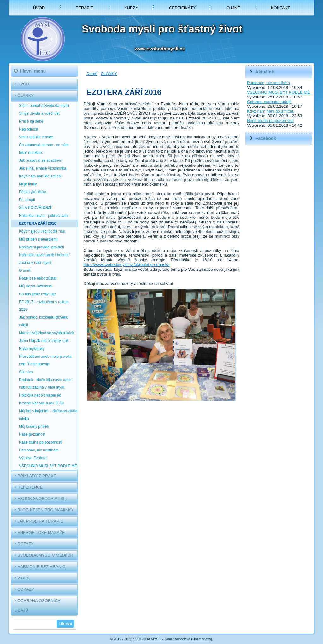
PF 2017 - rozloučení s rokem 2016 (44, 306)
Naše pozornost (32, 434)
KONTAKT (280, 8)
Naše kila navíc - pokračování (44, 216)
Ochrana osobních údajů (269, 102)
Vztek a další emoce (36, 137)
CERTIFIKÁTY (182, 8)
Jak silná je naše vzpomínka (43, 168)
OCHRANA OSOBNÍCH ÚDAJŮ (38, 605)
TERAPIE (85, 8)
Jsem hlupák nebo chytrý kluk (44, 341)
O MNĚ (233, 8)
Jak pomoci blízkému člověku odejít (44, 321)
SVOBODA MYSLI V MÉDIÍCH (45, 555)
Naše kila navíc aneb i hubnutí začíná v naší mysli (44, 259)
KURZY (131, 8)
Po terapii (27, 200)
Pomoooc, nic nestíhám (39, 450)
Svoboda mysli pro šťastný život (162, 29)
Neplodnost (29, 129)
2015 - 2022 (123, 639)
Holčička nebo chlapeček (40, 395)
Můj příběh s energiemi (38, 239)
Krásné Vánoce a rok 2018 (41, 403)
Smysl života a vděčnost (39, 113)
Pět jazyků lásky (32, 192)
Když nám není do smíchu (41, 176)
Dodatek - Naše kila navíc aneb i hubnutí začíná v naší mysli (46, 384)
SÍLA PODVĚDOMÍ (35, 208)
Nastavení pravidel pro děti (41, 247)
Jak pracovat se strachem (41, 160)
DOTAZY (26, 544)
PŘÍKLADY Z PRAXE (37, 476)
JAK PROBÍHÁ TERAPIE (40, 521)
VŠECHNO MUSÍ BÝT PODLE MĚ (48, 466)
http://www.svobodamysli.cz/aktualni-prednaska (126, 265)
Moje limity (28, 184)
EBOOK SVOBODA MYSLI (42, 499)
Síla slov (26, 372)
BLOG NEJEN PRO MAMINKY (45, 510)
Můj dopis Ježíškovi (35, 286)
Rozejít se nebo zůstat (38, 278)
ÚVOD (39, 8)
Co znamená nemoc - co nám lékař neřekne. (44, 149)
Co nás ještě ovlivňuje (37, 294)
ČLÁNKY (26, 95)
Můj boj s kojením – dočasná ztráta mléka (48, 415)
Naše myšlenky (32, 349)
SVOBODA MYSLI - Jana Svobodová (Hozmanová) (173, 639)
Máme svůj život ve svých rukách (47, 333)
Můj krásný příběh (34, 426)
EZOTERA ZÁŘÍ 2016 (38, 223)
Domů (92, 74)
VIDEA (23, 578)
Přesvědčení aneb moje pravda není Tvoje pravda (45, 360)
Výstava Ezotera (33, 458)
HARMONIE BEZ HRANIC (41, 567)
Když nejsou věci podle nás (42, 231)
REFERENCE (30, 487)
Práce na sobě (31, 121)
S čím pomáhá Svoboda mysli (44, 106)
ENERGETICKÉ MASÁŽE (41, 533)
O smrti (25, 270)
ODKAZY (26, 589)
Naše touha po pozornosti (41, 442)
